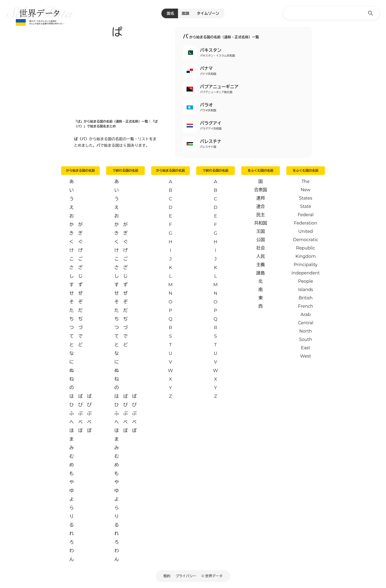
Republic (305, 248)
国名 (170, 13)
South (306, 339)
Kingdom (305, 256)
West (306, 356)
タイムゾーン (208, 13)
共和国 (261, 223)
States (305, 198)
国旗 (185, 13)
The (306, 181)
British (306, 298)
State (305, 206)
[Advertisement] (117, 77)
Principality (305, 265)
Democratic (306, 240)
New (306, 190)
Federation (306, 223)
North (305, 331)
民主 (261, 215)
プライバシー (186, 576)
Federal (306, 215)
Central (305, 323)
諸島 (261, 273)
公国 (261, 240)
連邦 (261, 198)
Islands (306, 290)
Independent (305, 273)
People (306, 281)
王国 (261, 231)
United (306, 231)
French (306, 306)
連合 (261, 206)
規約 (167, 576)
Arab (306, 315)
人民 (261, 256)
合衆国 (261, 190)
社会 (261, 248)
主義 (261, 265)
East (306, 348)
